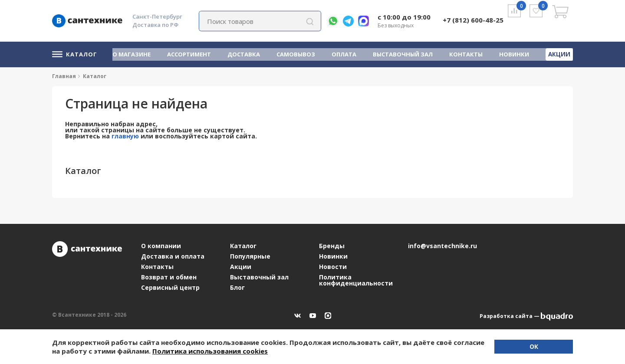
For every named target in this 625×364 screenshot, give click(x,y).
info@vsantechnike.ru (442, 246)
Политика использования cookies (201, 351)
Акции (560, 54)
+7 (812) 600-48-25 (473, 20)
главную (125, 136)
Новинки (515, 54)
